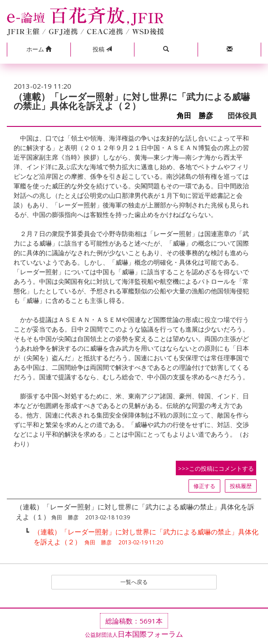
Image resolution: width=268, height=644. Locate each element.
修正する (204, 486)
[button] (39, 50)
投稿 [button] (102, 49)
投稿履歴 (241, 486)
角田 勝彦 (199, 116)
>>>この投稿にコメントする (216, 468)
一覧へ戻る (134, 582)
